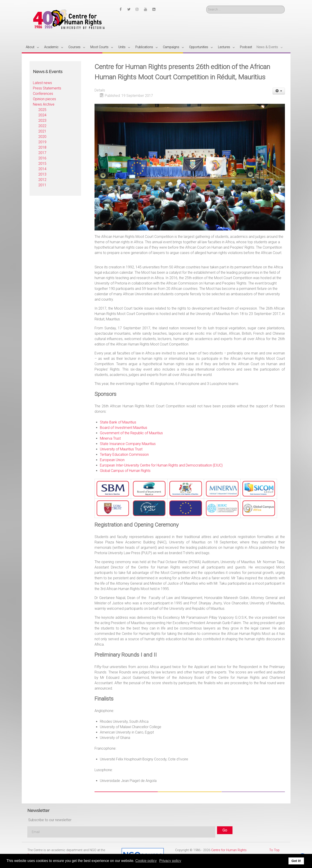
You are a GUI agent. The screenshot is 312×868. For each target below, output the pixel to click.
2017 (42, 153)
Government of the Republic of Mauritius (131, 433)
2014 (42, 169)
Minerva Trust (110, 438)
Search (206, 6)
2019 (42, 142)
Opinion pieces (44, 99)
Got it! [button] (296, 861)
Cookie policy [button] (146, 861)
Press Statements (47, 88)
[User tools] (279, 91)
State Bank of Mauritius (118, 422)
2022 (42, 126)
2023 (42, 120)
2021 (42, 131)
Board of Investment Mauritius (124, 428)
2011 (42, 185)
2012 (42, 180)
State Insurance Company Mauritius (128, 444)
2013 (42, 174)
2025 (42, 110)
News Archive (44, 104)
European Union (112, 460)
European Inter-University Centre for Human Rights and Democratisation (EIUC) (161, 465)
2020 (42, 137)
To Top (274, 850)
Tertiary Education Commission (124, 455)
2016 (42, 158)
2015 (42, 164)
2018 (42, 147)
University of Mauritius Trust (121, 449)
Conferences (43, 94)
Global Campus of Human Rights (125, 471)
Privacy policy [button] (170, 861)
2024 (42, 115)
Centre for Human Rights (229, 850)
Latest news (42, 83)
